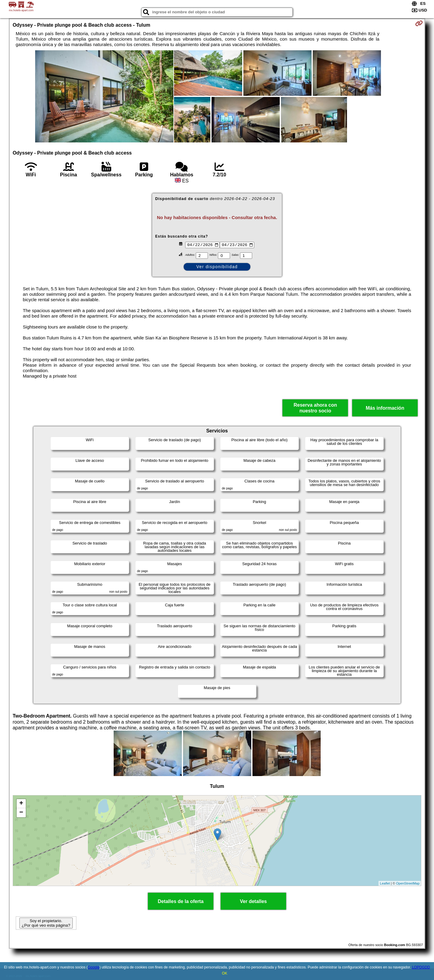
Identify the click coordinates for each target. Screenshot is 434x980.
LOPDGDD (421, 967)
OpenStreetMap (408, 883)
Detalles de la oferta (180, 901)
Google (93, 967)
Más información (385, 408)
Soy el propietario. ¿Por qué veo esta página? (46, 923)
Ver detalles (254, 901)
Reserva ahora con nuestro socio (315, 408)
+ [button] (21, 804)
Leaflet (385, 883)
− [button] (21, 813)
